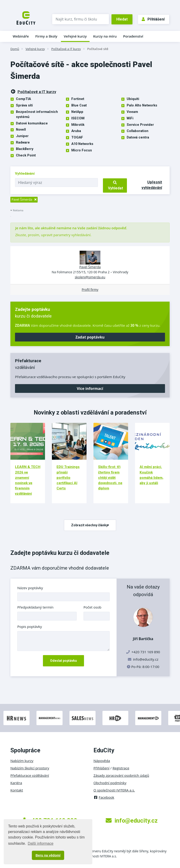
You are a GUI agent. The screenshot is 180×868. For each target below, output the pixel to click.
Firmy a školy (46, 36)
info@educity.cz (146, 659)
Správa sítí (24, 105)
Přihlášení (153, 19)
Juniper (22, 136)
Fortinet (78, 99)
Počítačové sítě (98, 49)
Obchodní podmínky (110, 783)
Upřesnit (152, 185)
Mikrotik (78, 125)
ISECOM (78, 118)
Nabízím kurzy (22, 761)
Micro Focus (82, 150)
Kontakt (17, 790)
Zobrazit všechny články (90, 525)
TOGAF (77, 137)
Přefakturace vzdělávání (30, 775)
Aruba (76, 131)
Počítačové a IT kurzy (66, 49)
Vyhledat (115, 185)
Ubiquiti (133, 99)
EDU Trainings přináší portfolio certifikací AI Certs (68, 478)
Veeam (132, 112)
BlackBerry (25, 149)
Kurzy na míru (105, 36)
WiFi (130, 118)
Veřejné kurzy (75, 36)
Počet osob (93, 607)
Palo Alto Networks (142, 105)
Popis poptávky (30, 627)
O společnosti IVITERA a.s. (114, 790)
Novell (21, 129)
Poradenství (133, 36)
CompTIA (23, 99)
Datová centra (138, 137)
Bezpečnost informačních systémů (37, 114)
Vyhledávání (25, 174)
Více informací (90, 388)
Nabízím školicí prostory (30, 768)
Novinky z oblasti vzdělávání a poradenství (90, 412)
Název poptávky (30, 588)
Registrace (121, 768)
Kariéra (16, 783)
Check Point (26, 155)
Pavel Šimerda (90, 267)
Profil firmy (90, 290)
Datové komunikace (32, 123)
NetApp (77, 112)
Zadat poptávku (90, 337)
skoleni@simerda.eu (90, 277)
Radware (23, 142)
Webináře (21, 36)
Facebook (104, 797)
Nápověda (102, 761)
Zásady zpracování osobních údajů (121, 775)
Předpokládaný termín (35, 607)
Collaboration (138, 131)
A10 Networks (82, 144)
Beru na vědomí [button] (48, 855)
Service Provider (140, 125)
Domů (15, 49)
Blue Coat (79, 105)
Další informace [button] (40, 843)
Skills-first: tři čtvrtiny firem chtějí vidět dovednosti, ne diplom (110, 478)
